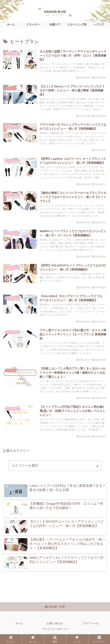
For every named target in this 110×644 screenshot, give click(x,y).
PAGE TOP (55, 609)
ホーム (19, 626)
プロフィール (91, 626)
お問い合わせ (55, 626)
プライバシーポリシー (55, 632)
